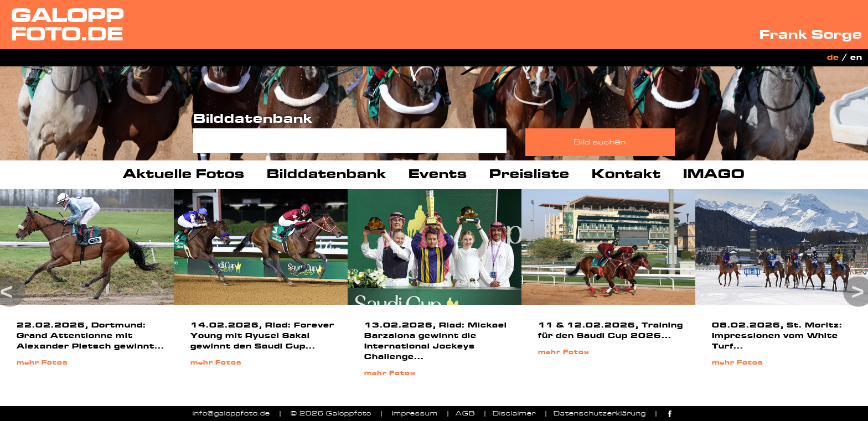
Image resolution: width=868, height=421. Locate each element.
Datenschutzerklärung (600, 413)
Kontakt (626, 175)
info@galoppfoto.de (231, 413)
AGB (465, 413)
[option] (87, 286)
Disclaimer (514, 413)
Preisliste (529, 175)
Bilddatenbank (327, 175)
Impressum (415, 413)
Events (438, 175)
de (833, 58)
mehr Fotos (42, 363)
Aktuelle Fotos (184, 175)
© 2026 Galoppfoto (331, 413)
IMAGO (714, 175)
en (856, 58)
